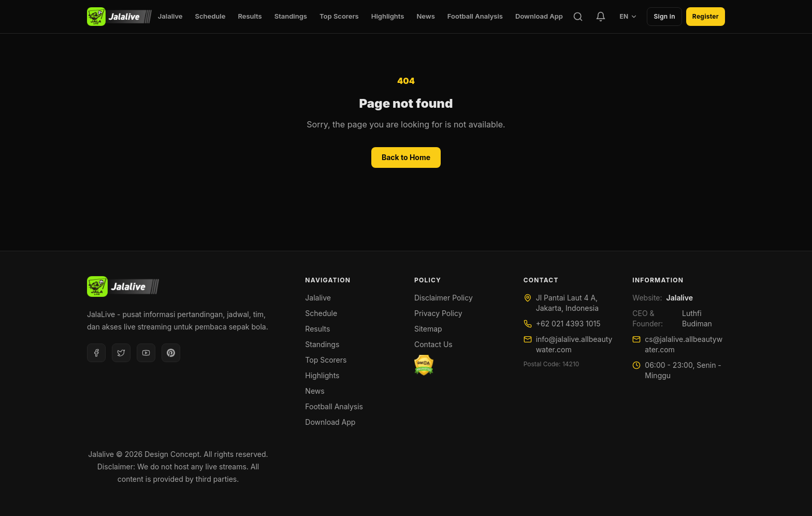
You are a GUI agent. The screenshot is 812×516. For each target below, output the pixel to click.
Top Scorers (339, 16)
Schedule (211, 16)
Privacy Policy (438, 313)
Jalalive (170, 16)
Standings (291, 16)
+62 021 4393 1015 (568, 324)
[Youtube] (146, 353)
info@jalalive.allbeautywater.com (574, 344)
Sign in (664, 16)
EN (628, 16)
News (425, 16)
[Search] (578, 17)
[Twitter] (121, 353)
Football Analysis (475, 16)
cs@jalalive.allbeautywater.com (684, 344)
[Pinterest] (171, 353)
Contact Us (433, 344)
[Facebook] (96, 353)
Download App (539, 16)
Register (706, 16)
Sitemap (428, 329)
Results (250, 16)
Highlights (388, 16)
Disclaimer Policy (444, 298)
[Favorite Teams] (601, 17)
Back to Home (406, 157)
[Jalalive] (119, 17)
